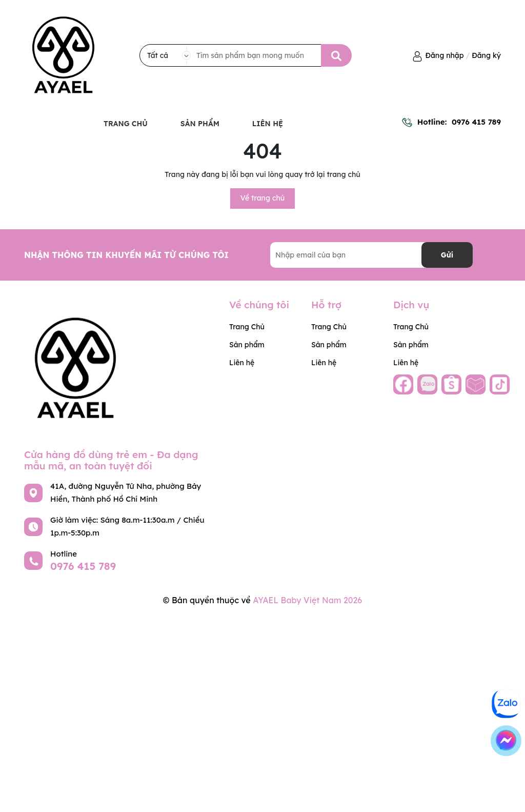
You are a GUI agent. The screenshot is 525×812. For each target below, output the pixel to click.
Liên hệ (268, 124)
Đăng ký (486, 55)
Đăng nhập (445, 55)
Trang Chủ (126, 124)
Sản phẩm (200, 124)
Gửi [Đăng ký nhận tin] (447, 255)
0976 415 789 (476, 122)
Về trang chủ (263, 198)
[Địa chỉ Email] (371, 255)
